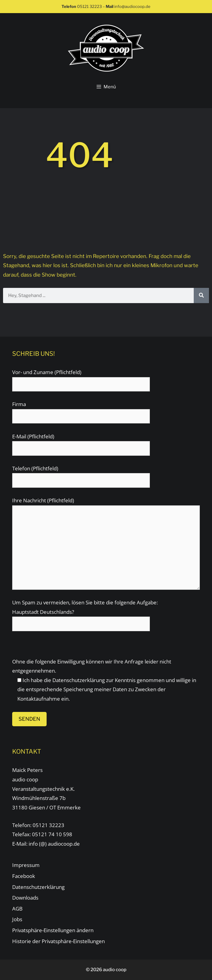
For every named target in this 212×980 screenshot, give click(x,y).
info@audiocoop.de (132, 6)
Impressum (26, 865)
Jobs (17, 919)
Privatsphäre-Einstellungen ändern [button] (53, 930)
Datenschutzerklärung (79, 680)
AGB (17, 909)
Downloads (25, 898)
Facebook (24, 876)
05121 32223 (89, 6)
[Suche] (201, 295)
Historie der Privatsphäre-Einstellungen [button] (58, 941)
